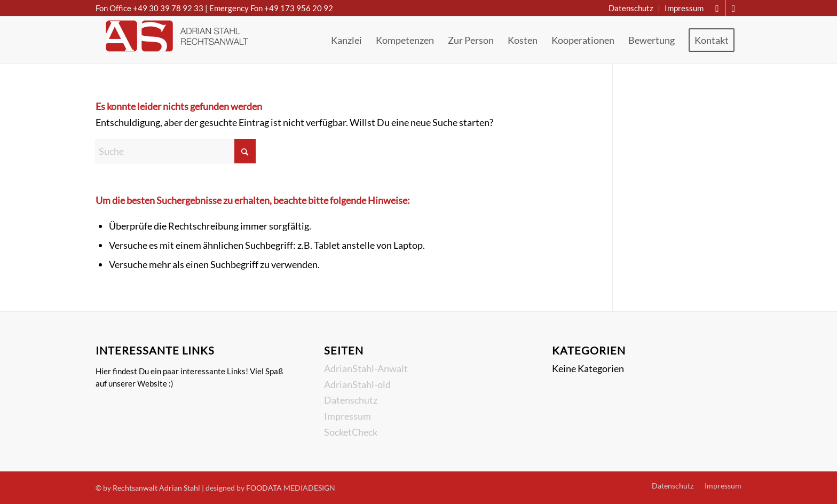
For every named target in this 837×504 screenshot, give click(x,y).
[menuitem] (631, 9)
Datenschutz (351, 400)
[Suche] (176, 151)
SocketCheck (351, 432)
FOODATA (264, 488)
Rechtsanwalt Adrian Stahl (156, 488)
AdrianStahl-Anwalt (366, 368)
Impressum (348, 416)
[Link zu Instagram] (733, 8)
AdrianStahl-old (357, 384)
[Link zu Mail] (717, 8)
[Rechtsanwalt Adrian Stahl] (176, 40)
